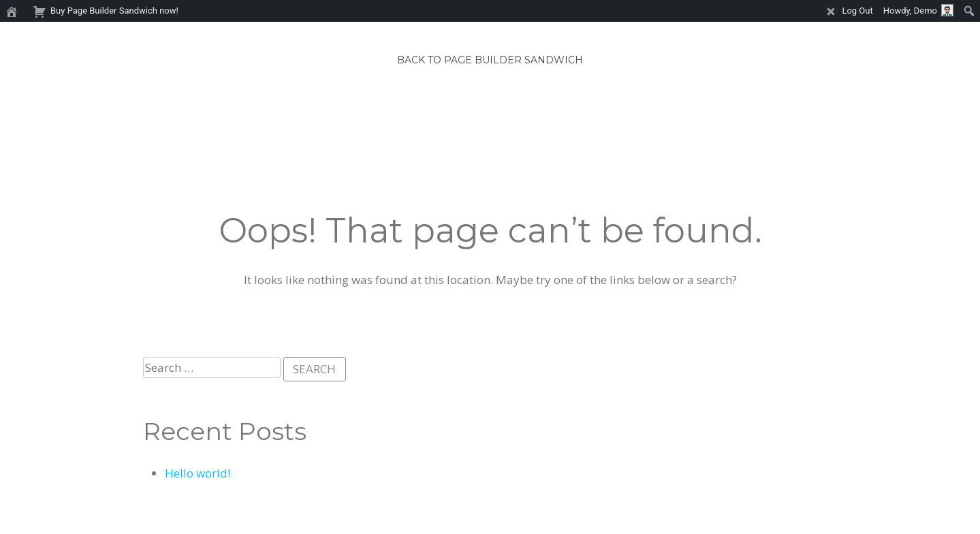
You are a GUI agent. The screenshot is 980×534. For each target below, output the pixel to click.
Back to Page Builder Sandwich (490, 60)
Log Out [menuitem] (848, 10)
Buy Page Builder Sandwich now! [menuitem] (106, 10)
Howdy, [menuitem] (918, 10)
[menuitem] (14, 11)
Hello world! (197, 473)
